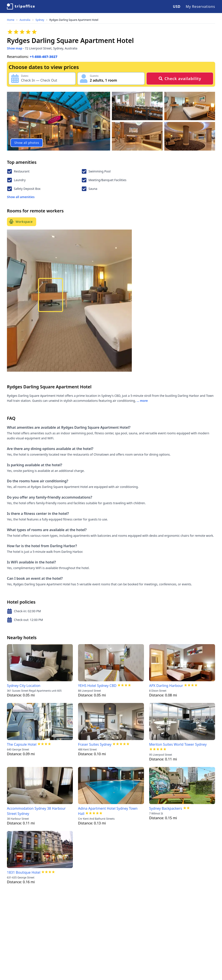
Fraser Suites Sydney (95, 744)
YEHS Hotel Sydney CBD (97, 686)
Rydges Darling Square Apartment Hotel (74, 20)
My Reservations (200, 7)
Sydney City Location (24, 686)
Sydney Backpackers (166, 808)
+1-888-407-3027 (44, 57)
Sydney (40, 20)
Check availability (180, 79)
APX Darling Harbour (166, 686)
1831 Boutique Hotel (24, 872)
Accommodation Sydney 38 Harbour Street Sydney (36, 811)
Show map (15, 48)
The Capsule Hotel (22, 744)
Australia (25, 20)
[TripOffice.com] (21, 7)
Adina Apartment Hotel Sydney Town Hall (108, 811)
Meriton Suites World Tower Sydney (178, 744)
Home (11, 20)
